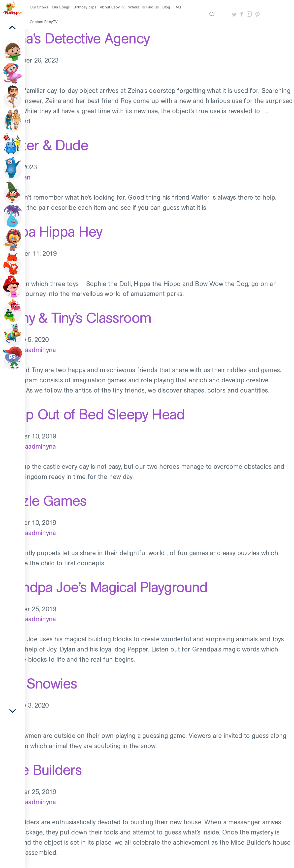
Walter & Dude (44, 145)
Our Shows (39, 7)
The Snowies (38, 684)
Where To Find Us (144, 7)
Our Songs (61, 7)
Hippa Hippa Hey (51, 232)
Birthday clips (85, 7)
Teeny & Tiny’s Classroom (76, 318)
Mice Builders (41, 770)
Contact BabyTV (44, 22)
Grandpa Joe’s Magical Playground (104, 587)
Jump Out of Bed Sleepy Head (92, 414)
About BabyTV (112, 7)
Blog (166, 7)
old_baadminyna (33, 350)
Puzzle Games (43, 501)
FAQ (177, 7)
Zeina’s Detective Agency (75, 38)
